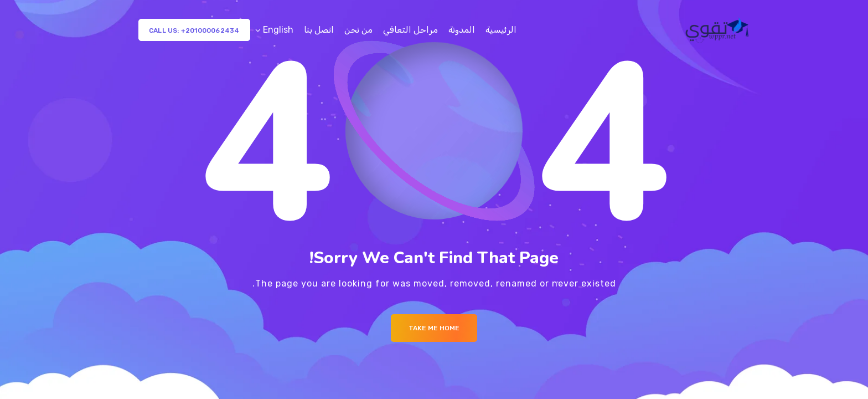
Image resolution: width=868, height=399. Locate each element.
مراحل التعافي (410, 30)
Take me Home (434, 328)
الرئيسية (501, 30)
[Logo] (718, 30)
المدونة (462, 30)
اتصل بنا (319, 30)
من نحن (358, 30)
